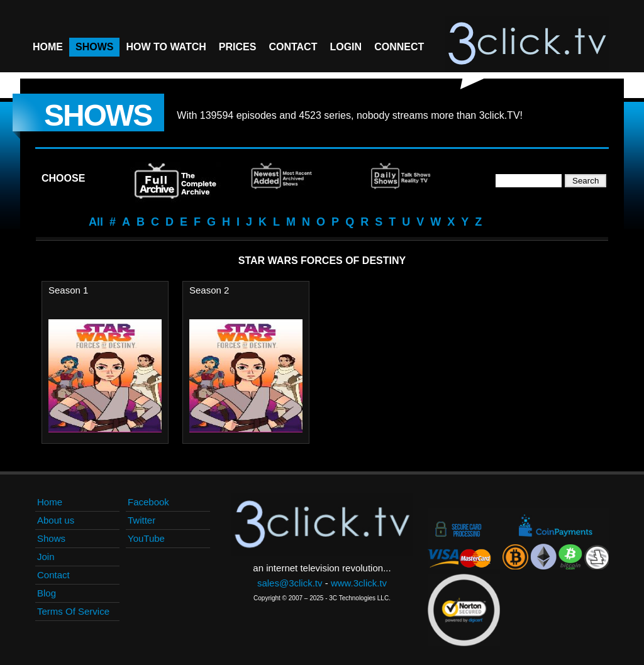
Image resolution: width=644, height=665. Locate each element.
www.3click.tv (359, 583)
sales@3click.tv (290, 583)
